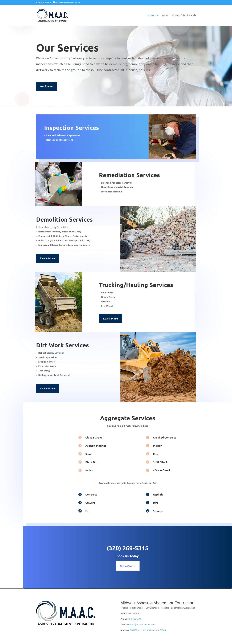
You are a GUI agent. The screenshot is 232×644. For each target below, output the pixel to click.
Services (151, 15)
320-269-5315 (135, 619)
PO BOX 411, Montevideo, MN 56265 (148, 630)
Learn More (48, 258)
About (165, 15)
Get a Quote (148, 566)
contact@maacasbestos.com (141, 625)
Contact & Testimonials (184, 15)
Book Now (47, 86)
